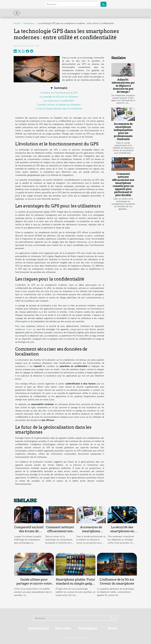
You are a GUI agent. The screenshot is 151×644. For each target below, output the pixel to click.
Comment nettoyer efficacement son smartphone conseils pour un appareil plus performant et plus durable (123, 185)
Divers (113, 628)
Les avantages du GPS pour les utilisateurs (59, 97)
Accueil (17, 23)
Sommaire (61, 88)
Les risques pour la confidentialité (59, 101)
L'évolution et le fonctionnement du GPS (59, 93)
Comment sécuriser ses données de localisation (59, 105)
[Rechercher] (72, 4)
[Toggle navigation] (17, 13)
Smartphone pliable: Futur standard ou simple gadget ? (75, 583)
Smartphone (29, 23)
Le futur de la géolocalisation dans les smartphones (59, 109)
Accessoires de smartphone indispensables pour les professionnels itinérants (123, 132)
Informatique (38, 628)
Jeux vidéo (63, 628)
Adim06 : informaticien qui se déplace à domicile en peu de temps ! (123, 86)
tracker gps (31, 329)
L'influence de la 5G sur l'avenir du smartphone (117, 581)
